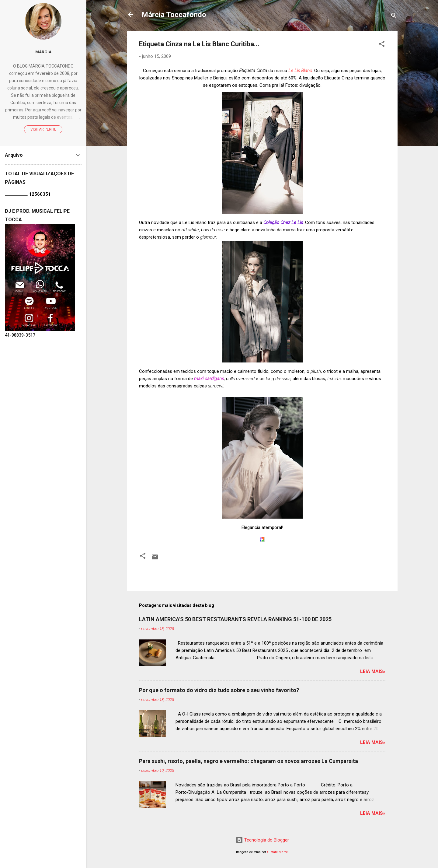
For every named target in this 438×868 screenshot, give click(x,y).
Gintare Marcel (278, 852)
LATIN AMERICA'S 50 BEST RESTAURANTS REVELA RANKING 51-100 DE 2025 (235, 619)
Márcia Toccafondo (174, 15)
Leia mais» (373, 671)
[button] (382, 45)
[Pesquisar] (394, 17)
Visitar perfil (43, 129)
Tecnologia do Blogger (262, 840)
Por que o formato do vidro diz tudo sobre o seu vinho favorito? (219, 690)
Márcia (43, 52)
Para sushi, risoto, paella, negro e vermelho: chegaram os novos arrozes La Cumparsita (249, 761)
